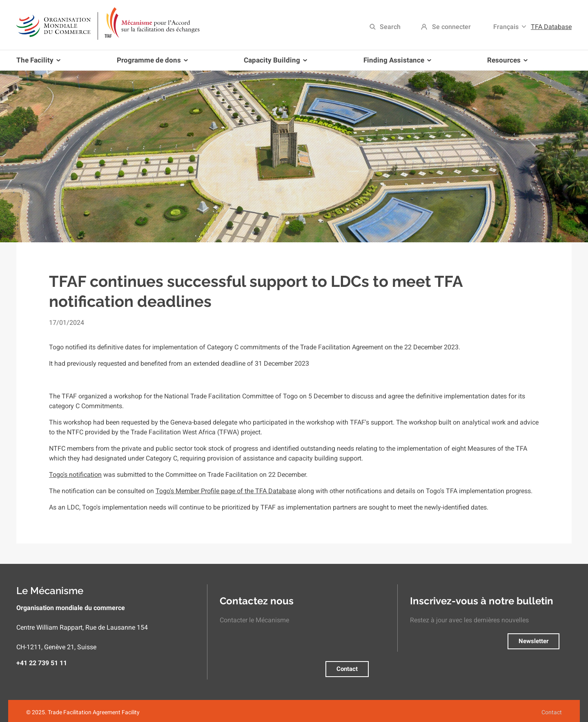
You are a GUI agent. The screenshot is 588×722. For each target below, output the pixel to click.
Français (506, 27)
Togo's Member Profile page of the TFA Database (226, 491)
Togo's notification (75, 475)
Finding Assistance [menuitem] (396, 63)
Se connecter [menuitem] (451, 27)
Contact (347, 669)
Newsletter (533, 641)
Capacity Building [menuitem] (274, 63)
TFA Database (551, 27)
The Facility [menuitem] (40, 63)
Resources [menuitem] (506, 63)
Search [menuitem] (390, 27)
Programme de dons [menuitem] (151, 63)
